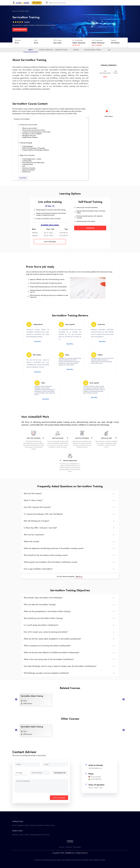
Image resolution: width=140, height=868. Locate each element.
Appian (21, 835)
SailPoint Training (50, 825)
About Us (62, 847)
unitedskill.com (69, 853)
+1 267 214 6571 (95, 777)
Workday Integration (36, 835)
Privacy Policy (77, 847)
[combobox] (15, 773)
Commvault (46, 835)
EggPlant (21, 825)
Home (14, 11)
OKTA (27, 835)
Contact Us (69, 847)
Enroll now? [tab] (76, 45)
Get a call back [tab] (97, 45)
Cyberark (15, 835)
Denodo (15, 825)
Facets (27, 825)
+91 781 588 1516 (95, 779)
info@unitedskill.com (95, 768)
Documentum (40, 825)
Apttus (32, 825)
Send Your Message (59, 798)
